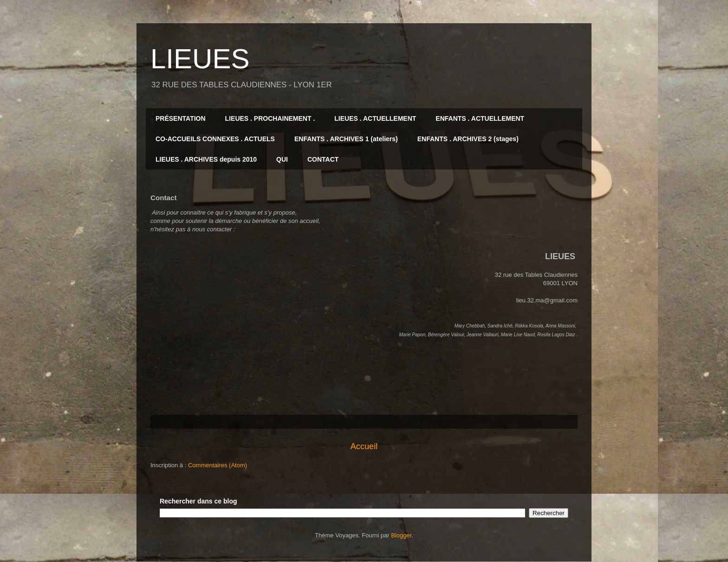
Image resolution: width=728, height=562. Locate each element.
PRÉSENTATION (181, 118)
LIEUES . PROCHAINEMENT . (270, 118)
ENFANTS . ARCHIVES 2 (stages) (468, 139)
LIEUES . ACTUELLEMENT (375, 118)
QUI (282, 159)
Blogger (401, 535)
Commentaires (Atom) (218, 465)
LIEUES (200, 59)
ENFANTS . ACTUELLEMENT (480, 118)
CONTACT (323, 159)
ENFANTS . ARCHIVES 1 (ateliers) (346, 139)
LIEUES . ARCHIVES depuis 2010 (206, 159)
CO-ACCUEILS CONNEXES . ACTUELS (215, 139)
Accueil (364, 446)
